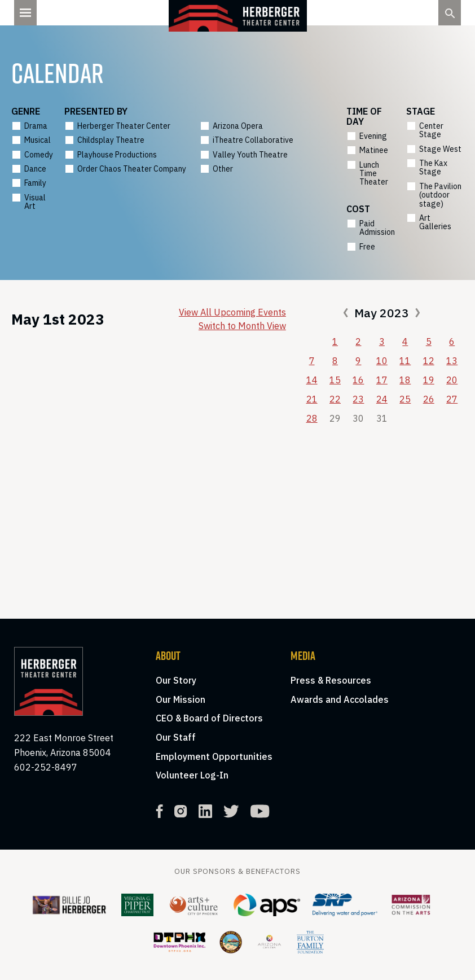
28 (312, 418)
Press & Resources (331, 680)
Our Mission (181, 699)
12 (429, 361)
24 (382, 399)
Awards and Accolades (340, 699)
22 (335, 399)
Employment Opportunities (214, 756)
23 (358, 399)
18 (405, 380)
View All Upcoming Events (232, 312)
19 (429, 380)
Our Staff (176, 737)
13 (452, 361)
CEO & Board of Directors (209, 718)
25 (405, 399)
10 (382, 361)
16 (358, 380)
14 (312, 380)
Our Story (176, 680)
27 (452, 399)
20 (452, 380)
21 (312, 399)
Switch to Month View (242, 326)
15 (335, 380)
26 (429, 399)
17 (382, 380)
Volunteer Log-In (192, 775)
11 (405, 361)
